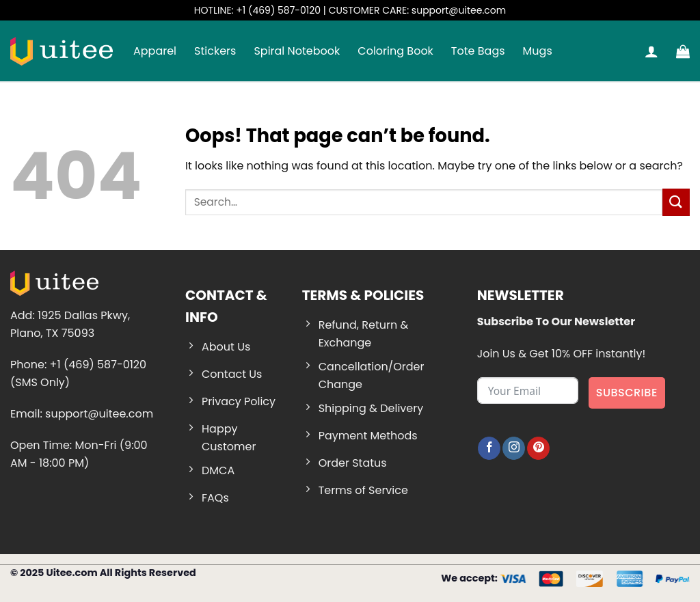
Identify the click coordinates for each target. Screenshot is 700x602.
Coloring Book (395, 51)
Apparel (155, 51)
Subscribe (627, 393)
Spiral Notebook (297, 51)
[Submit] (676, 202)
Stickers (215, 51)
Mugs (538, 51)
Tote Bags (478, 51)
